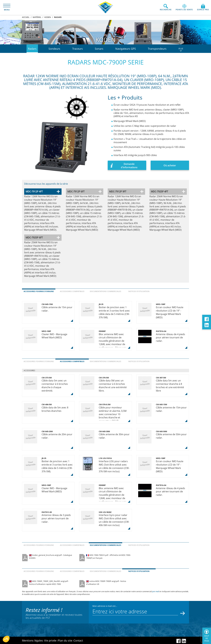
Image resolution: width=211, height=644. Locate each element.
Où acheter (170, 165)
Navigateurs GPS (126, 49)
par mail (156, 591)
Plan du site (65, 640)
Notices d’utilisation (139, 291)
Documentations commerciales (105, 291)
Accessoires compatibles (72, 291)
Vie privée (50, 640)
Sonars (99, 49)
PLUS (181, 49)
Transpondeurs (157, 49)
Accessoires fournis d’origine (39, 291)
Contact (78, 640)
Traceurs (78, 49)
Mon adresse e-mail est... (105, 606)
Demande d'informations (129, 166)
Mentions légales (32, 640)
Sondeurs (54, 49)
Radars (32, 49)
